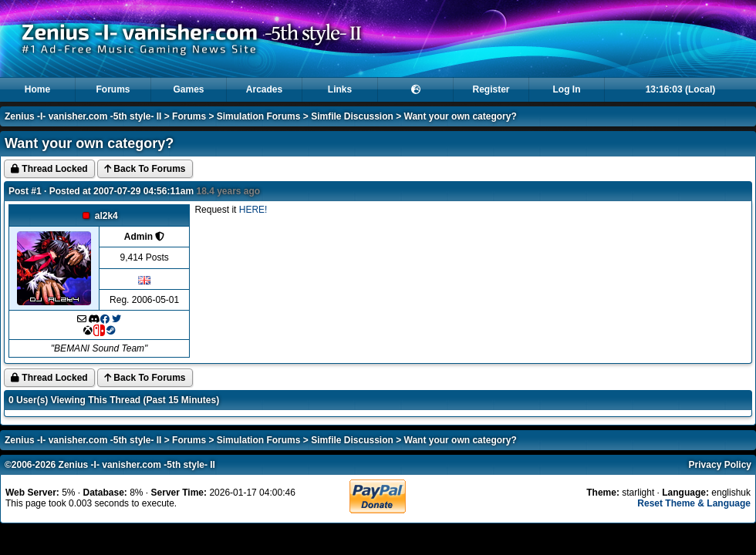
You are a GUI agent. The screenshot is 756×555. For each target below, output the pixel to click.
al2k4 (106, 216)
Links (340, 89)
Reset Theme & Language (694, 503)
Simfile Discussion (352, 116)
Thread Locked (49, 169)
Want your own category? (461, 116)
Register (491, 89)
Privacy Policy (720, 465)
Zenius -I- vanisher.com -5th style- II (83, 116)
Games (188, 89)
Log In (567, 89)
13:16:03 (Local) (681, 89)
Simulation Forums (259, 116)
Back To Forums (145, 169)
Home (37, 89)
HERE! (253, 210)
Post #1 (25, 191)
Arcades (264, 89)
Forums (113, 89)
